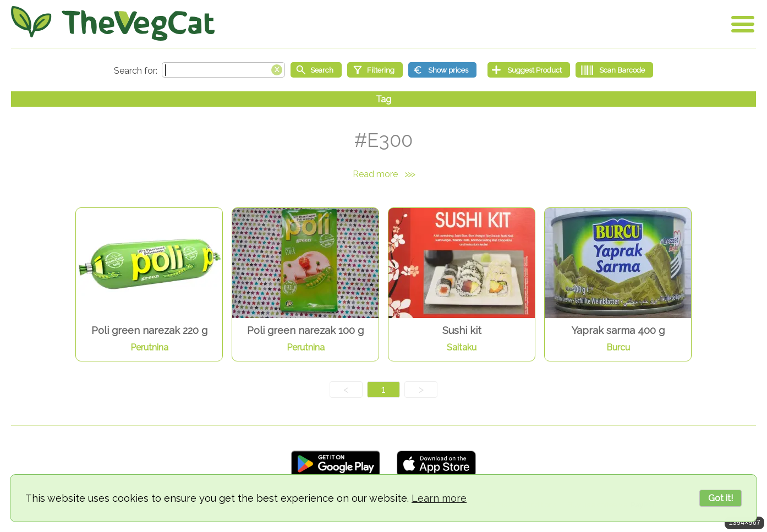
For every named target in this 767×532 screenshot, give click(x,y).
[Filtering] (375, 70)
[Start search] (316, 70)
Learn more (439, 498)
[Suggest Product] (529, 70)
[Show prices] (442, 70)
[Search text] (223, 70)
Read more (383, 174)
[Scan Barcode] (614, 70)
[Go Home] (113, 23)
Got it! (721, 498)
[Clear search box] (277, 69)
